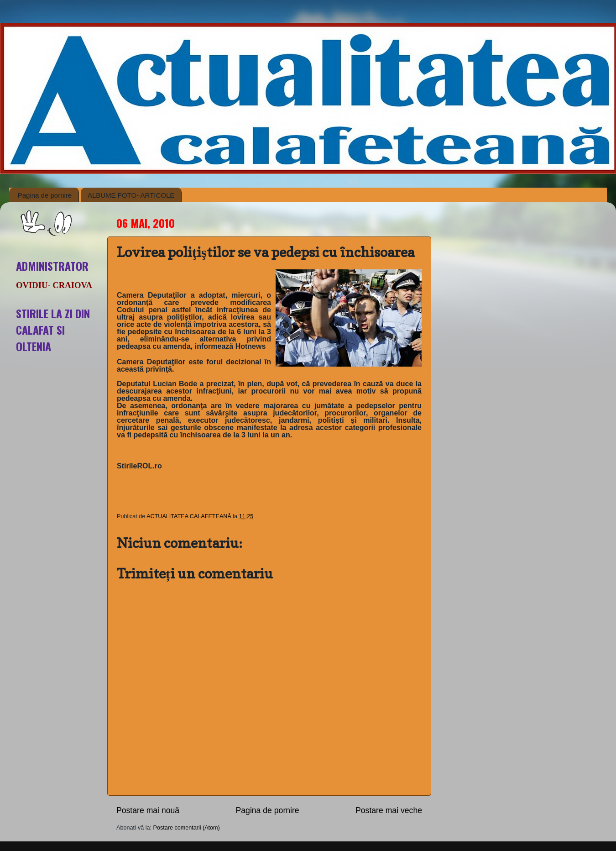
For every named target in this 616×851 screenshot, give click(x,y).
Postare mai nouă (148, 810)
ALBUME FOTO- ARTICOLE (131, 195)
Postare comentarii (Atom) (187, 828)
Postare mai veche (389, 810)
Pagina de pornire (45, 195)
